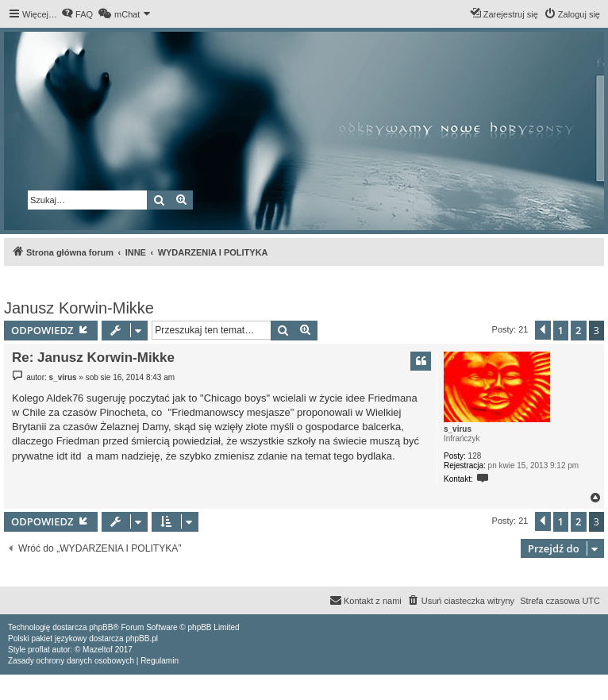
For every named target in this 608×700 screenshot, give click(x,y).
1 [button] (561, 330)
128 (475, 456)
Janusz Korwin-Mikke (79, 308)
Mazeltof (98, 650)
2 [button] (578, 330)
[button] (543, 330)
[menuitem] (77, 14)
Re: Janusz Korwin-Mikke (93, 358)
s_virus (458, 429)
